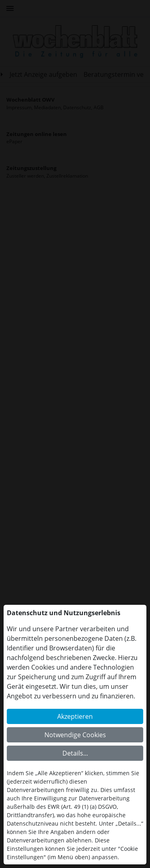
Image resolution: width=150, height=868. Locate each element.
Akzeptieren (75, 716)
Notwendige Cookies (75, 735)
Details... (75, 753)
